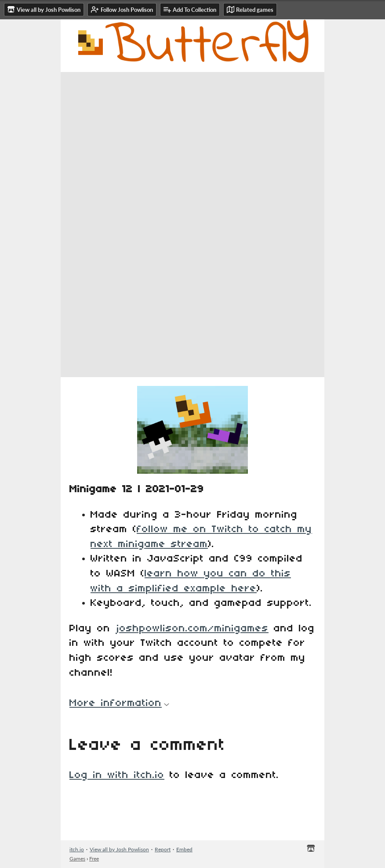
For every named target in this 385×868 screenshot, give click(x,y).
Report (163, 849)
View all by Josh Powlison (119, 849)
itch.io (77, 849)
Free (94, 859)
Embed (184, 849)
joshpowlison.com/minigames (192, 629)
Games (77, 859)
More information (119, 703)
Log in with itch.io (117, 775)
